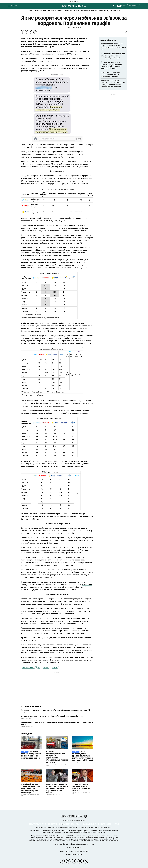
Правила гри (68, 11)
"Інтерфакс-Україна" (82, 831)
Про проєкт (46, 824)
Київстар (46, 667)
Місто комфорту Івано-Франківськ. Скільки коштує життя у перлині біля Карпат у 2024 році (82, 756)
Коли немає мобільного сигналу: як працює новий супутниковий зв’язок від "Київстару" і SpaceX (57, 723)
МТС (39, 667)
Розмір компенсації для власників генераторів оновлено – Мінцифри (110, 74)
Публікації (38, 11)
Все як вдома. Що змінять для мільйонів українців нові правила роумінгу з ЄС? (52, 716)
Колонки (46, 11)
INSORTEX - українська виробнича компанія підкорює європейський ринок (31, 755)
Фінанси (76, 11)
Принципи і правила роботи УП (108, 824)
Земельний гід (104, 11)
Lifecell (55, 667)
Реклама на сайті (35, 824)
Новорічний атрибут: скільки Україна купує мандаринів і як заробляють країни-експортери (31, 788)
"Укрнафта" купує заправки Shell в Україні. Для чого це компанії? (81, 787)
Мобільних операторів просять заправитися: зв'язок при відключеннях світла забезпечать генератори (113, 84)
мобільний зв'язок (28, 667)
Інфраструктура (57, 11)
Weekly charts (115, 11)
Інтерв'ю (94, 11)
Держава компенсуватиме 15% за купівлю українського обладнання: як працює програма (57, 757)
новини (31, 11)
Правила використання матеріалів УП (84, 824)
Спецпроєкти (85, 11)
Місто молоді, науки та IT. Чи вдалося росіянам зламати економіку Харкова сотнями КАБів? (57, 788)
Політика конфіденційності (61, 824)
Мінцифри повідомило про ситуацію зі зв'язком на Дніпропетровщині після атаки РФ (55, 710)
